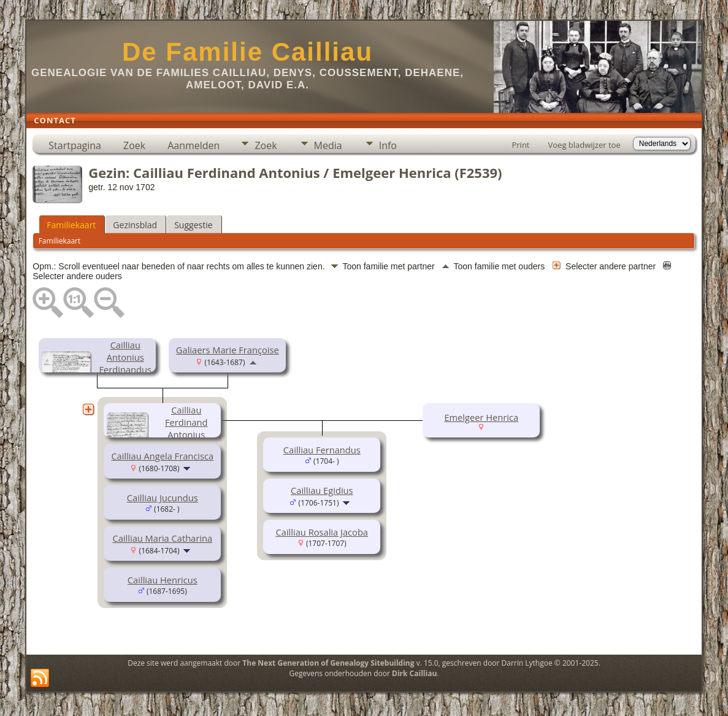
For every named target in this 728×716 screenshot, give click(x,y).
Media (328, 145)
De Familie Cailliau (247, 52)
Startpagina (75, 145)
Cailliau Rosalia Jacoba (322, 532)
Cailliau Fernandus (322, 450)
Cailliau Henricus (163, 580)
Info (388, 145)
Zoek (134, 145)
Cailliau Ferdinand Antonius (186, 422)
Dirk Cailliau (414, 673)
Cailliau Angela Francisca (162, 456)
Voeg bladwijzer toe (584, 145)
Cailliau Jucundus (163, 498)
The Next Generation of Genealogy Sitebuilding (328, 663)
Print (520, 145)
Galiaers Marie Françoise (228, 350)
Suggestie (193, 225)
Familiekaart (71, 225)
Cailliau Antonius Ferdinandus (126, 357)
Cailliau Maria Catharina (162, 538)
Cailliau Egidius (322, 490)
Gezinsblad (135, 225)
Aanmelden (193, 145)
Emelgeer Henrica (481, 417)
